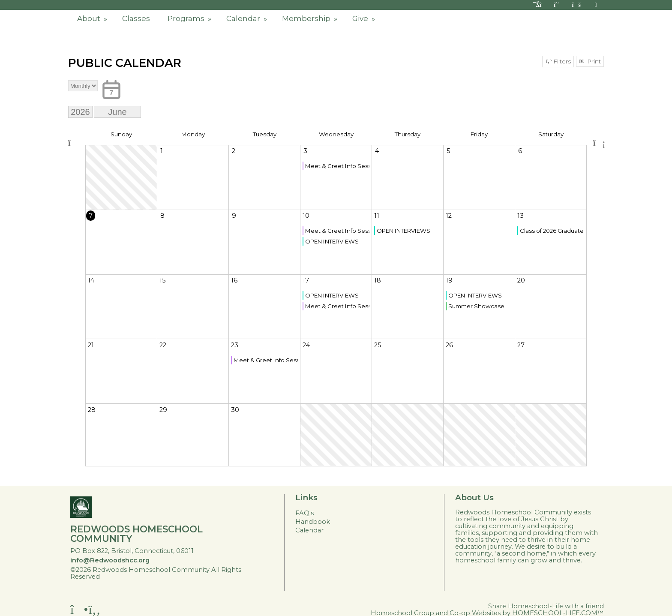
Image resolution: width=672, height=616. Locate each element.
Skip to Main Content (142, 577)
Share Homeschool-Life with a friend (546, 606)
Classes (136, 18)
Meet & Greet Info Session (337, 166)
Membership (310, 18)
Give (364, 18)
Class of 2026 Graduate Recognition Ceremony (552, 231)
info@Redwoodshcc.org (110, 560)
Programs (190, 18)
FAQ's (304, 513)
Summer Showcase (476, 306)
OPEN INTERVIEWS (332, 241)
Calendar (247, 18)
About (93, 18)
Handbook (313, 522)
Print (590, 61)
